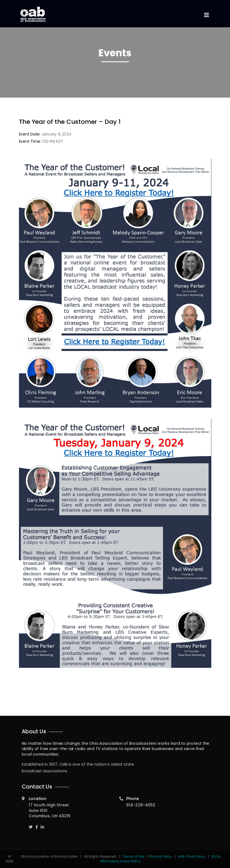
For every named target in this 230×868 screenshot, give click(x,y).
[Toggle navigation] (207, 15)
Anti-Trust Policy (192, 856)
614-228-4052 (141, 805)
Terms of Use (134, 856)
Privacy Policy (161, 856)
